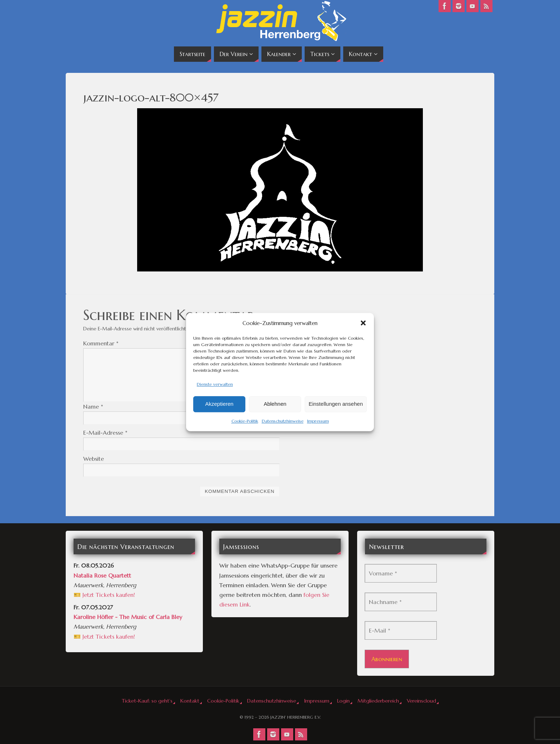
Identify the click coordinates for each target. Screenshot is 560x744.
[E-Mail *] (401, 630)
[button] (363, 323)
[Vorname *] (401, 573)
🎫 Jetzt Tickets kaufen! (104, 595)
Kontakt (190, 701)
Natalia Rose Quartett (102, 575)
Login (343, 701)
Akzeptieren (219, 404)
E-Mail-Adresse (105, 433)
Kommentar (101, 343)
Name (93, 406)
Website (94, 459)
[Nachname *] (401, 602)
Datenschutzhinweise (283, 421)
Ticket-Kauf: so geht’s (147, 701)
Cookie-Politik (245, 421)
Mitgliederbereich (378, 701)
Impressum (318, 421)
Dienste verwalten (215, 384)
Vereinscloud (421, 701)
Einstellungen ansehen (336, 404)
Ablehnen (275, 404)
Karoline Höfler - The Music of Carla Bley (128, 617)
